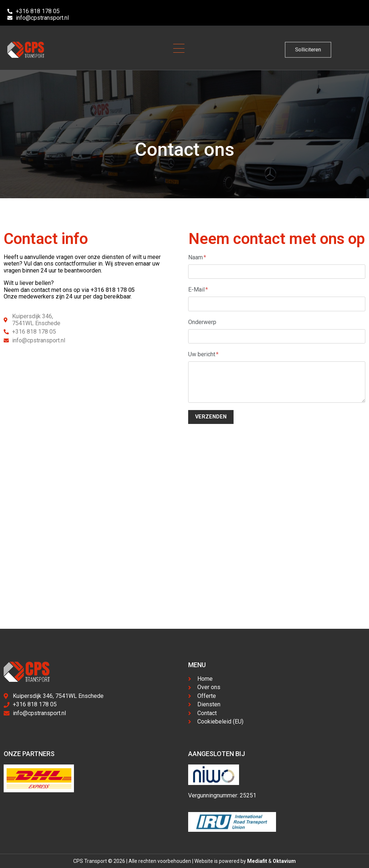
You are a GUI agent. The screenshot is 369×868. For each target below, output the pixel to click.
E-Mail (198, 290)
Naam (197, 257)
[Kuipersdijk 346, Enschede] (184, 546)
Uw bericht (203, 354)
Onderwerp (202, 322)
